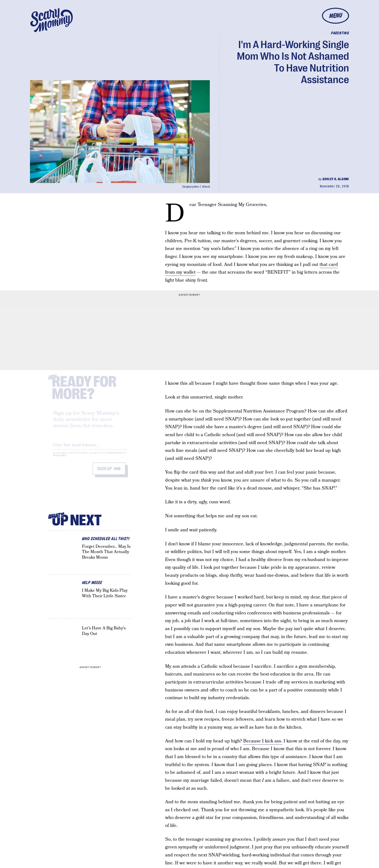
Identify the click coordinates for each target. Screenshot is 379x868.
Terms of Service (114, 457)
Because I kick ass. (263, 741)
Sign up (104, 473)
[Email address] (90, 448)
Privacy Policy (60, 459)
